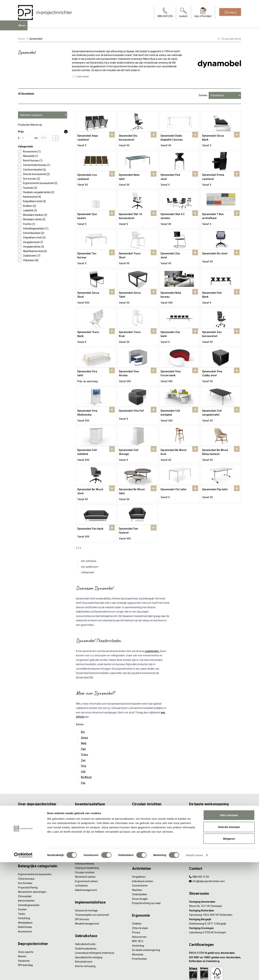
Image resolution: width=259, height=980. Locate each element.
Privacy (136, 906)
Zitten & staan (140, 901)
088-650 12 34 (199, 850)
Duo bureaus (25, 856)
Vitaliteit (137, 897)
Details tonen (194, 973)
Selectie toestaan (229, 945)
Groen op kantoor (199, 808)
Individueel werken (143, 855)
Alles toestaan (229, 933)
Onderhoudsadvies (86, 922)
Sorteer (203, 95)
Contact (230, 12)
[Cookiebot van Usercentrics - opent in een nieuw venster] (23, 973)
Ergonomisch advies (86, 855)
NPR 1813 (138, 914)
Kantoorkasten (26, 874)
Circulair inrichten (85, 846)
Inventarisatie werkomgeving (91, 786)
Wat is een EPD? (141, 830)
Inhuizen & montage (86, 884)
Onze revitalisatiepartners (147, 803)
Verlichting (24, 891)
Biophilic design (198, 799)
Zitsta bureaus (26, 852)
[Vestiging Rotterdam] (215, 884)
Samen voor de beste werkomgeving (153, 816)
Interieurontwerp (85, 837)
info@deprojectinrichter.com (207, 855)
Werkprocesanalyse (86, 790)
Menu (23, 28)
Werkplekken (25, 896)
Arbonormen (139, 910)
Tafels (22, 887)
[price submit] (56, 138)
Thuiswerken (196, 794)
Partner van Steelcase (202, 812)
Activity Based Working (202, 786)
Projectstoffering (28, 861)
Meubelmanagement (87, 897)
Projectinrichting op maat (146, 876)
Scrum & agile (140, 872)
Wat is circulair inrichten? (146, 786)
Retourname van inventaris (90, 812)
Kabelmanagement (86, 863)
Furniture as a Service (87, 794)
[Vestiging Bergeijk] (215, 893)
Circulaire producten (143, 825)
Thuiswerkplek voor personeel (92, 888)
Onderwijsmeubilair (200, 830)
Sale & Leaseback (85, 803)
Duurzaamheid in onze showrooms (152, 794)
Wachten (137, 863)
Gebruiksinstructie (85, 917)
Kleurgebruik (196, 803)
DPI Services (82, 893)
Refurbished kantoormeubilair (92, 808)
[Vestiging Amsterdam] (215, 875)
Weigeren (229, 956)
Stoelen (22, 883)
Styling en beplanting (87, 841)
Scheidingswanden (29, 878)
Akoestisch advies (85, 850)
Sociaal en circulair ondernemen (150, 790)
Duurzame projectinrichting (147, 812)
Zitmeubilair (25, 870)
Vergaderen (139, 850)
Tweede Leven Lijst (143, 799)
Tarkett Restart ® (142, 808)
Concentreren (140, 859)
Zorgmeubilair (197, 825)
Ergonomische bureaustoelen (35, 848)
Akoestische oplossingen (32, 865)
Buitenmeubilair (198, 821)
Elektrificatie (25, 900)
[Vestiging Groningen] (215, 901)
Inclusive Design (198, 816)
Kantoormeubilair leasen (89, 799)
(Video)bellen (140, 868)
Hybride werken (198, 790)
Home (21, 39)
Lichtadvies (81, 859)
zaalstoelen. (152, 624)
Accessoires (25, 905)
